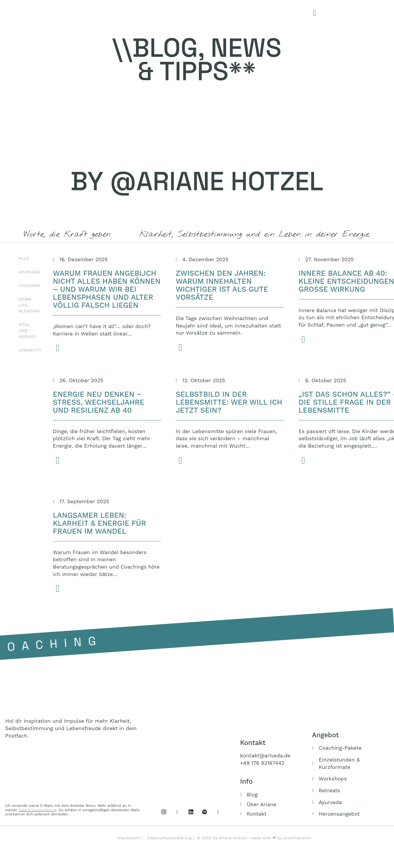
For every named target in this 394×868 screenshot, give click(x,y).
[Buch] (218, 812)
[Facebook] (164, 812)
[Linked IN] (191, 812)
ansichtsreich (297, 838)
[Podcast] (205, 812)
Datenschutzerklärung (37, 810)
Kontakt (253, 743)
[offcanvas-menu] (314, 13)
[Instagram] (177, 812)
